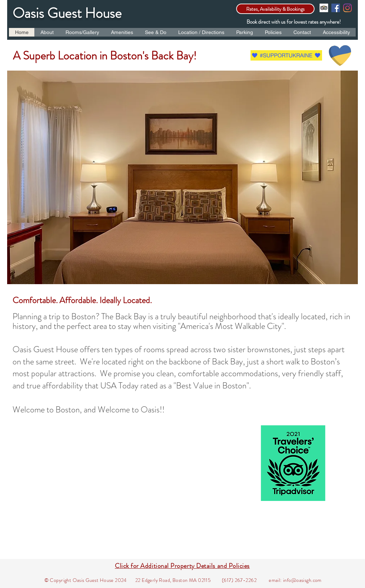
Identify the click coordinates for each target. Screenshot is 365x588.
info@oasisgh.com (302, 580)
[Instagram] (347, 8)
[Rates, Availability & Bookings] (275, 9)
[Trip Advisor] (324, 8)
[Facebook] (336, 8)
